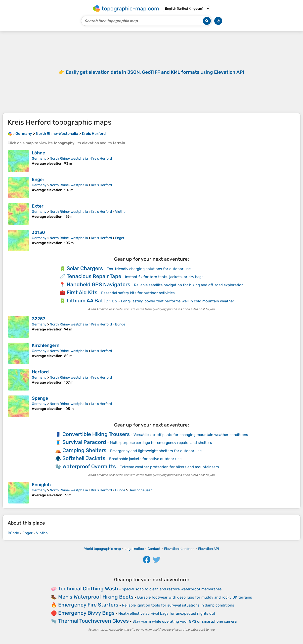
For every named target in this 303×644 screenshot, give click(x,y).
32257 (39, 319)
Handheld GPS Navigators (98, 284)
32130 (38, 232)
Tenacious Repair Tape (94, 276)
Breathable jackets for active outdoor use (145, 459)
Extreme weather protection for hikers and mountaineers (169, 467)
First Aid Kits (82, 292)
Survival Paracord (84, 442)
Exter (38, 206)
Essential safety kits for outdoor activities (138, 293)
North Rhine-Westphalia (69, 159)
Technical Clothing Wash (88, 589)
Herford (40, 372)
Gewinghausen (140, 490)
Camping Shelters (84, 450)
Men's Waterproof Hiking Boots (96, 597)
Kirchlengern (46, 345)
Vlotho (120, 212)
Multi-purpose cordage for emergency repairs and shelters (161, 443)
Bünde (120, 324)
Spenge (40, 398)
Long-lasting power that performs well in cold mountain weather (178, 301)
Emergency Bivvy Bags (86, 613)
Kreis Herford (102, 159)
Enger (38, 179)
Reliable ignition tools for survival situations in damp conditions (178, 605)
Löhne (38, 153)
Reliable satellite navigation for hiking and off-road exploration (189, 285)
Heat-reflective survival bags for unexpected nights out (167, 613)
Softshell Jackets (84, 458)
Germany (39, 159)
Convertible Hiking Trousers (96, 434)
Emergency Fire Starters (88, 605)
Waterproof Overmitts (89, 466)
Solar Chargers (85, 268)
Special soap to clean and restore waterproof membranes (172, 589)
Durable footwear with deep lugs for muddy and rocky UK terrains (195, 597)
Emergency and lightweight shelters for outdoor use (156, 451)
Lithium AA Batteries (92, 301)
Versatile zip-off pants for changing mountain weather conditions (191, 435)
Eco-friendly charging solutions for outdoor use (149, 269)
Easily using (155, 72)
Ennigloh (41, 485)
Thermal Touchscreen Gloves (93, 621)
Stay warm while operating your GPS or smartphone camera (185, 621)
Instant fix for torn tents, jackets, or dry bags (164, 277)
